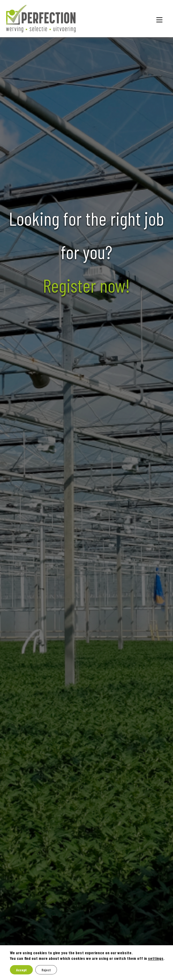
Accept (21, 970)
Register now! (86, 285)
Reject (46, 970)
